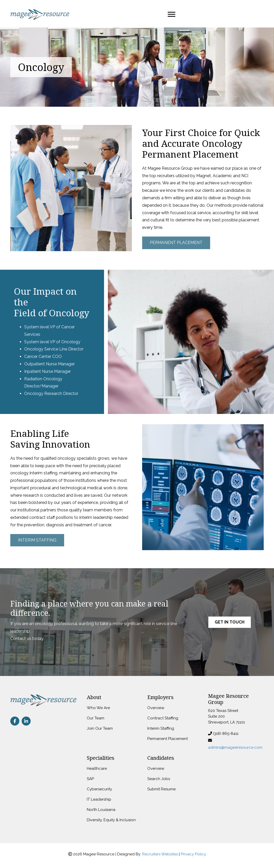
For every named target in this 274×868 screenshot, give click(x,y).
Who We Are (98, 708)
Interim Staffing (161, 728)
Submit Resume (161, 789)
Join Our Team (100, 728)
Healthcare (97, 768)
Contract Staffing (163, 718)
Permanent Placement (168, 739)
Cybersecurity (99, 789)
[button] (176, 243)
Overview (156, 708)
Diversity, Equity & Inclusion (111, 820)
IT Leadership (99, 799)
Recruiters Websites (160, 854)
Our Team (96, 718)
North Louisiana (101, 810)
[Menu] (172, 14)
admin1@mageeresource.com (235, 747)
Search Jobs (159, 779)
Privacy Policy (193, 854)
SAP (90, 779)
